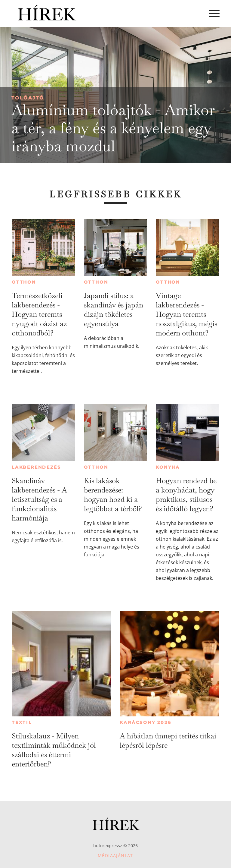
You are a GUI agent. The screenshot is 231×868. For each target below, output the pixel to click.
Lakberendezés (36, 467)
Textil (22, 722)
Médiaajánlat (115, 855)
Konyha (168, 467)
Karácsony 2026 (145, 722)
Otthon (24, 282)
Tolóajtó (28, 98)
